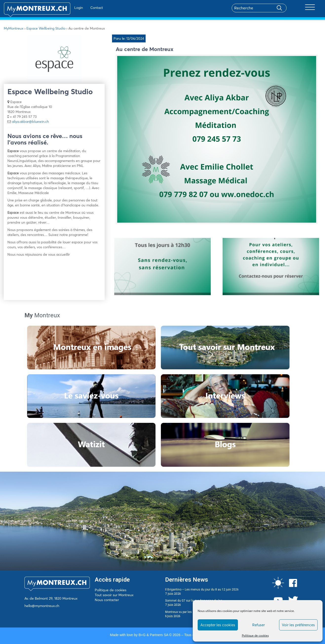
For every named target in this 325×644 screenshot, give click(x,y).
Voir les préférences (298, 625)
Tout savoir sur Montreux (114, 595)
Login (64, 8)
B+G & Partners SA (153, 635)
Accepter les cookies (218, 625)
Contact (82, 8)
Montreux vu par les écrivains (185, 612)
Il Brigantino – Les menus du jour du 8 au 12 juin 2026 (202, 590)
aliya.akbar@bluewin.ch (30, 122)
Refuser (258, 625)
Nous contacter (107, 600)
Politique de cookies (255, 635)
